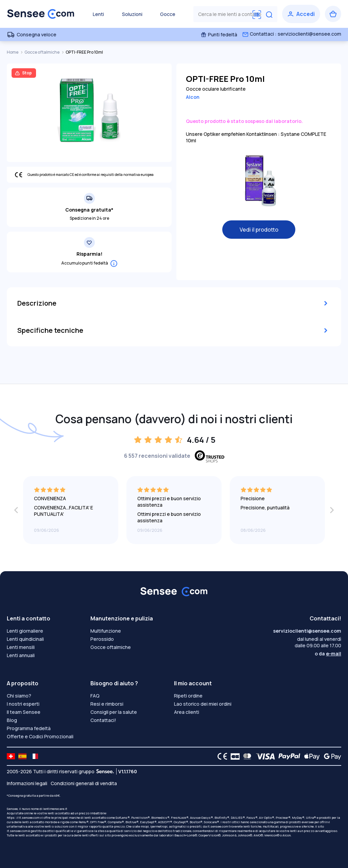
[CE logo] (221, 756)
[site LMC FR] (34, 756)
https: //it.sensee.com (23, 818)
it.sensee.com (218, 826)
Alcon (193, 97)
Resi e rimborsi (107, 704)
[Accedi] (301, 14)
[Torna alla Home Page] (41, 14)
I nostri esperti (23, 704)
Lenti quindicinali (25, 639)
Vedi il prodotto (259, 230)
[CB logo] (233, 756)
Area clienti (187, 712)
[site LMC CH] (11, 756)
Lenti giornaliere (25, 631)
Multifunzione (106, 631)
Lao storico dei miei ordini (203, 704)
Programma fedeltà (29, 728)
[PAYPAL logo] (288, 756)
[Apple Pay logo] (310, 756)
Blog (12, 720)
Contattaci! (103, 720)
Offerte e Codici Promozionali (40, 736)
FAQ (95, 696)
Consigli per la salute (114, 712)
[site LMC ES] (22, 756)
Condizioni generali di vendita (84, 783)
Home (13, 52)
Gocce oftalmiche (42, 52)
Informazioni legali (27, 783)
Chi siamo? (19, 696)
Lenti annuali (21, 655)
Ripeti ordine (188, 696)
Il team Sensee (24, 712)
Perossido (102, 639)
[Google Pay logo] (331, 756)
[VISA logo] (264, 756)
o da (328, 654)
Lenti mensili (21, 647)
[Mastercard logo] (246, 756)
